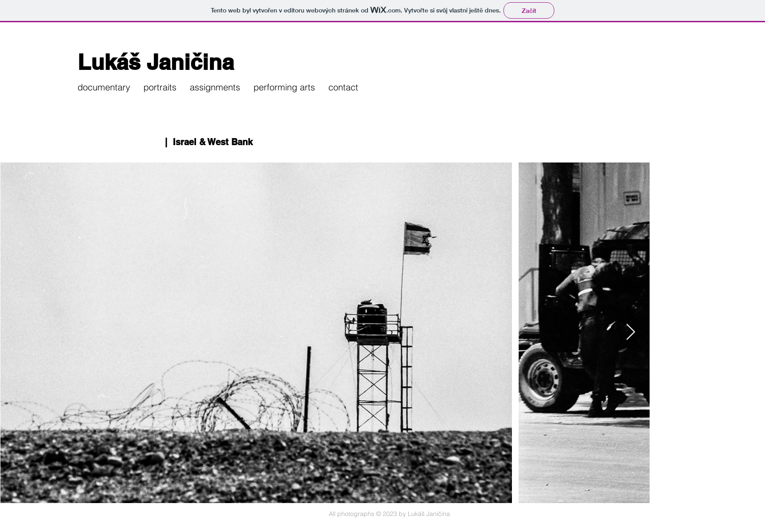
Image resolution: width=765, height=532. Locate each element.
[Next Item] (631, 332)
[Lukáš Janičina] (188, 62)
